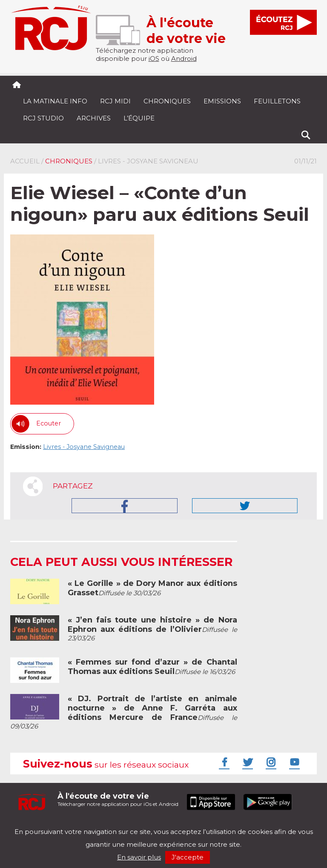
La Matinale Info (55, 101)
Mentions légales (37, 824)
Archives (94, 118)
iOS (154, 59)
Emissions (222, 101)
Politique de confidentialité (97, 824)
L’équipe (139, 118)
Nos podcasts (154, 824)
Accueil (25, 161)
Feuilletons (277, 101)
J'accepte (188, 857)
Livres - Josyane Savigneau (84, 447)
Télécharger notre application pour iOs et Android (118, 799)
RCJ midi (115, 101)
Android (184, 59)
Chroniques (167, 101)
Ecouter (49, 423)
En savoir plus (139, 857)
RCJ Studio (43, 118)
